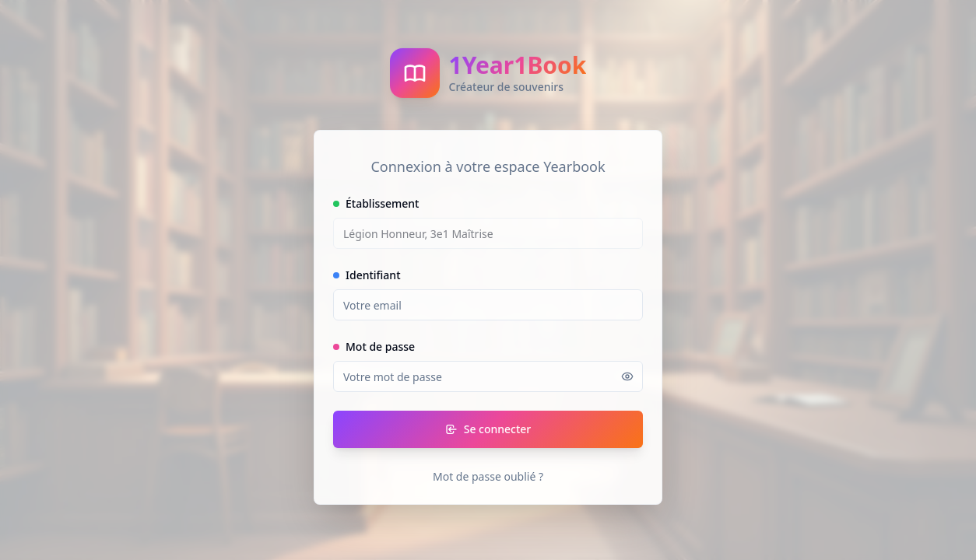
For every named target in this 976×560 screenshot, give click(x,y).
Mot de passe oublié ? (488, 476)
